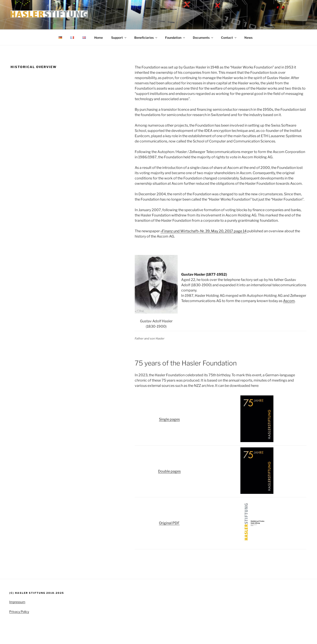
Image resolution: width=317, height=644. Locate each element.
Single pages (169, 419)
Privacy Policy (19, 612)
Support (119, 38)
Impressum (17, 602)
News (248, 38)
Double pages (169, 471)
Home (99, 38)
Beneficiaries (146, 38)
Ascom (289, 301)
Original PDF (169, 523)
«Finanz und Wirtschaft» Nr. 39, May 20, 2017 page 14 (204, 231)
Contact (229, 38)
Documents (203, 38)
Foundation (175, 38)
